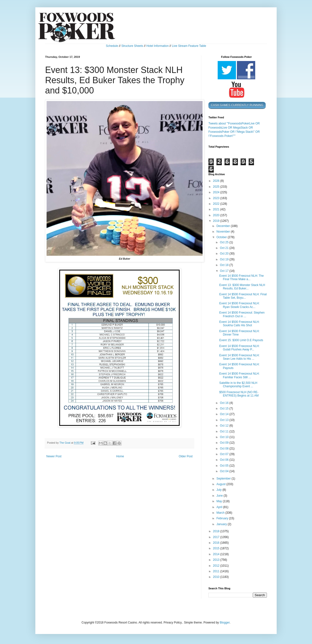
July (219, 490)
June (220, 496)
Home (120, 456)
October (222, 237)
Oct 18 (225, 265)
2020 (217, 215)
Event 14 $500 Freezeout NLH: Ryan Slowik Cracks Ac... (239, 305)
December (224, 226)
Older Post (186, 456)
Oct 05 (225, 466)
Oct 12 (225, 426)
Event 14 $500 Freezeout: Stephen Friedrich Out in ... (242, 314)
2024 (217, 192)
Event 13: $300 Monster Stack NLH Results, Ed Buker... (242, 287)
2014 (217, 554)
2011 (217, 571)
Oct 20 (225, 254)
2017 (217, 537)
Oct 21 (225, 248)
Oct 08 (225, 449)
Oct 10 (225, 437)
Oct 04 (225, 471)
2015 (217, 548)
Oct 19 (225, 259)
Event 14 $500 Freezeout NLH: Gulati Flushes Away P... (239, 348)
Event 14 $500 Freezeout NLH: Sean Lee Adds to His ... (239, 357)
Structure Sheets (132, 46)
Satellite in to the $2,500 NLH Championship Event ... (238, 385)
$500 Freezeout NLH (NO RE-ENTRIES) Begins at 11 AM (239, 394)
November (224, 232)
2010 (217, 577)
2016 (217, 543)
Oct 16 (225, 403)
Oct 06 (225, 460)
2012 (217, 566)
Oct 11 (225, 431)
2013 (217, 560)
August (221, 484)
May (220, 501)
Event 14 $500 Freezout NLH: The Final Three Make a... (241, 277)
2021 (217, 209)
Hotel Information (157, 46)
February (223, 518)
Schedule (112, 46)
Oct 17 (225, 271)
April (220, 507)
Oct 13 (225, 420)
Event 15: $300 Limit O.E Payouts (241, 340)
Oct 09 (225, 443)
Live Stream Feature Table (189, 46)
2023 (217, 198)
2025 (217, 187)
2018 (217, 531)
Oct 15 (225, 409)
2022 (217, 204)
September (224, 479)
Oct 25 (225, 242)
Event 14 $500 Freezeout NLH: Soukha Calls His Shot (239, 324)
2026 (217, 181)
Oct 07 (225, 454)
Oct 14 (225, 414)
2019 (217, 221)
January (222, 524)
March (221, 513)
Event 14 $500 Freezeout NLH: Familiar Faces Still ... (239, 375)
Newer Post (54, 456)
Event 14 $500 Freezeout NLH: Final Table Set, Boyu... (243, 296)
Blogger (225, 623)
